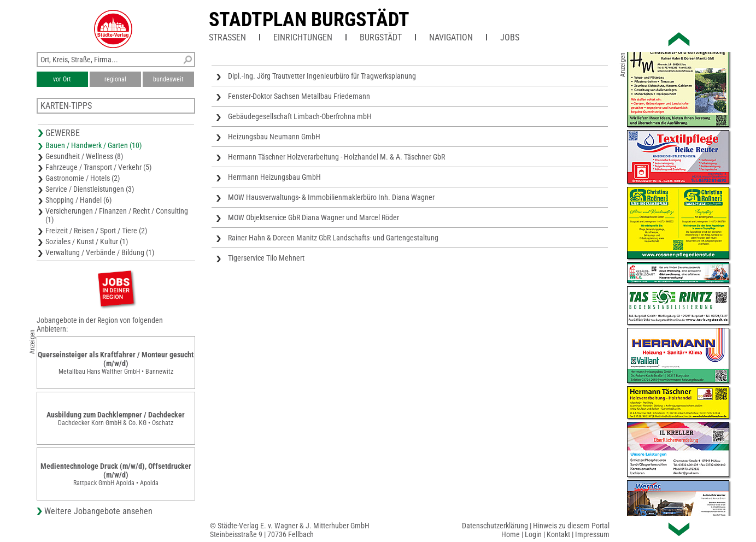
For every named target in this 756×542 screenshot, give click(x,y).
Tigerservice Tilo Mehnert (266, 258)
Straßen (227, 37)
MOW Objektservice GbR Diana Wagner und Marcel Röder (313, 217)
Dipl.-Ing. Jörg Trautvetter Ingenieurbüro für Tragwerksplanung (322, 76)
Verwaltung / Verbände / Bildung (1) (100, 252)
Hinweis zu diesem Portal (571, 526)
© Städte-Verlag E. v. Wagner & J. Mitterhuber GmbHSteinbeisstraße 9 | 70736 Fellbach (290, 530)
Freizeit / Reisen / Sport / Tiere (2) (96, 231)
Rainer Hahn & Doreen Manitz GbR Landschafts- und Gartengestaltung (333, 238)
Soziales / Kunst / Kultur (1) (87, 241)
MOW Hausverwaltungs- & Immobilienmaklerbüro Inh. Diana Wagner (331, 197)
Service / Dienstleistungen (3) (90, 189)
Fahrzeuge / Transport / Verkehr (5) (98, 167)
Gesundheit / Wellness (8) (84, 156)
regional (115, 79)
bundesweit (168, 79)
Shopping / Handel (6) (78, 200)
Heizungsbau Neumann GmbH (274, 137)
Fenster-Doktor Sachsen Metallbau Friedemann (299, 96)
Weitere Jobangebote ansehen (98, 511)
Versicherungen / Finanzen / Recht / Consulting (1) (117, 215)
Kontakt (558, 534)
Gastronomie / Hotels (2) (83, 178)
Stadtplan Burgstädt (309, 20)
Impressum (592, 534)
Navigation (451, 37)
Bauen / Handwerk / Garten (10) (93, 145)
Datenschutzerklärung (495, 526)
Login (533, 534)
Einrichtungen (303, 37)
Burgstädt (381, 37)
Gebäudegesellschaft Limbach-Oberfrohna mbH (300, 116)
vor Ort (62, 79)
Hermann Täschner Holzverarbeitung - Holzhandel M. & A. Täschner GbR (336, 157)
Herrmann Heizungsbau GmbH (274, 177)
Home (511, 534)
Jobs (510, 37)
